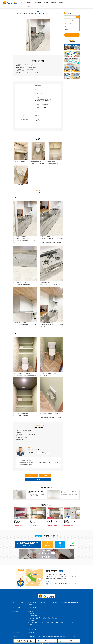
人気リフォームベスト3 (32, 608)
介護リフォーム (32, 605)
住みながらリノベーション (33, 613)
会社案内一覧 (44, 636)
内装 (59, 603)
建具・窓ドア (64, 603)
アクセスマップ (66, 636)
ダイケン (71, 622)
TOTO (29, 622)
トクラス (46, 622)
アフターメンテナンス (56, 619)
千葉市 (33, 626)
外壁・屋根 (55, 617)
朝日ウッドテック (64, 622)
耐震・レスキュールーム (41, 619)
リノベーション (32, 619)
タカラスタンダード (39, 622)
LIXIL (33, 622)
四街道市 (51, 626)
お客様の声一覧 (31, 633)
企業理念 (55, 636)
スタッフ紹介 (73, 636)
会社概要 (60, 636)
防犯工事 (76, 603)
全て (72, 17)
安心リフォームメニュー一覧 (34, 603)
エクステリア (62, 617)
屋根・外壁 (71, 603)
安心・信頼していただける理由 (34, 636)
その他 (49, 619)
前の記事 (32, 475)
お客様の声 (54, 3)
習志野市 (37, 626)
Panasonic (57, 622)
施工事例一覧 (30, 611)
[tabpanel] (30, 495)
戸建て (29, 630)
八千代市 (46, 626)
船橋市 (29, 626)
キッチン (46, 603)
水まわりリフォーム (32, 617)
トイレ (50, 603)
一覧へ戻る (38, 480)
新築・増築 (71, 617)
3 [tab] (48, 501)
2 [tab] (47, 501)
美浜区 (42, 626)
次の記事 (45, 475)
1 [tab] (45, 501)
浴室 (42, 603)
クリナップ (51, 622)
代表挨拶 (50, 636)
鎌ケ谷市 (56, 626)
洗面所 (50, 617)
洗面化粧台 (55, 603)
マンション (34, 630)
